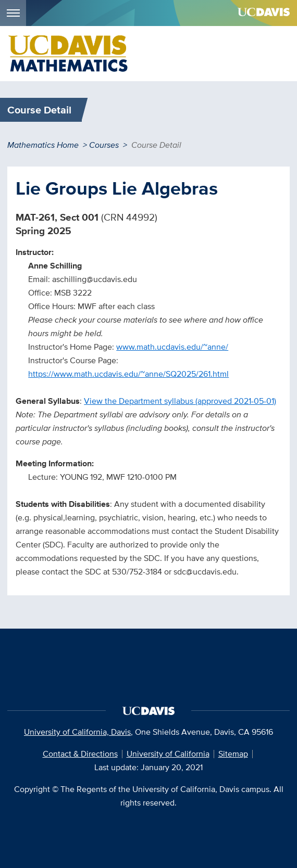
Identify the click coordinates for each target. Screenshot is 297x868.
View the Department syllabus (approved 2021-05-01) (180, 401)
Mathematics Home (43, 145)
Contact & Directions (80, 754)
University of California (168, 754)
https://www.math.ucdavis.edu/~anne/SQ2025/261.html (128, 374)
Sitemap (233, 754)
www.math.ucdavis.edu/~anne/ (172, 347)
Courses (104, 145)
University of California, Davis (77, 732)
